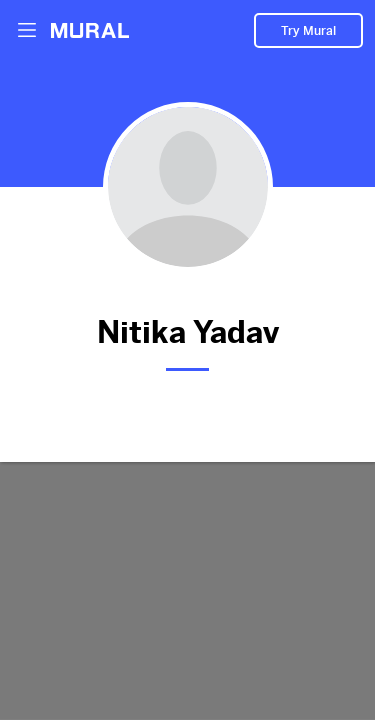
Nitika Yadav (187, 329)
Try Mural (308, 31)
